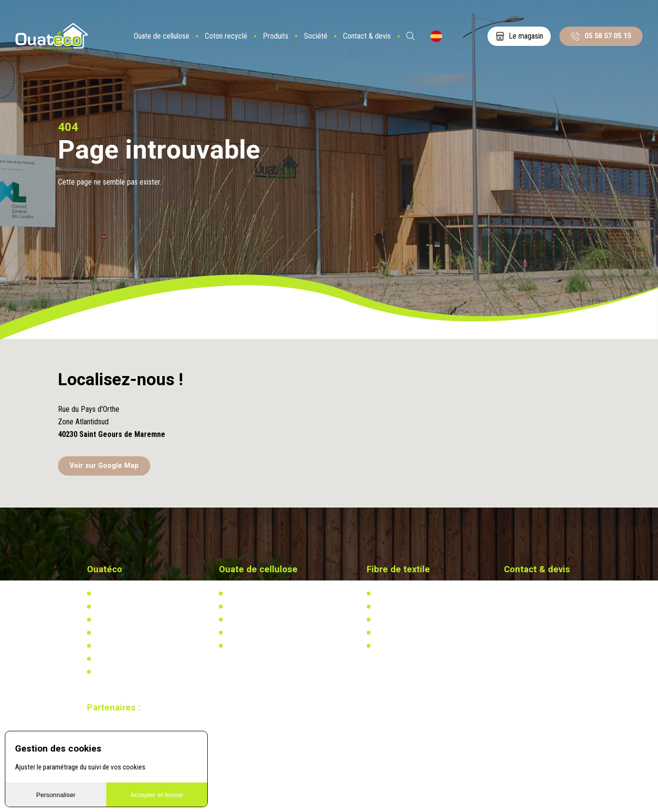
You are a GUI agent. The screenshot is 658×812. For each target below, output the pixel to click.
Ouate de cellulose (162, 36)
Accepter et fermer (157, 795)
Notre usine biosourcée (127, 620)
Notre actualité (115, 607)
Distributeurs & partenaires (131, 633)
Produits (276, 36)
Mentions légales (118, 672)
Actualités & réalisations (261, 607)
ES (436, 36)
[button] (329, 403)
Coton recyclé (226, 36)
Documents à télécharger (129, 646)
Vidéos (104, 659)
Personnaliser (56, 795)
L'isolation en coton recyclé (413, 594)
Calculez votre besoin (256, 646)
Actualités (388, 607)
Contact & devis (367, 36)
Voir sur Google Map (104, 466)
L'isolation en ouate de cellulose (271, 594)
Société (316, 36)
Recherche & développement (266, 633)
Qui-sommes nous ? (122, 594)
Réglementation (248, 620)
